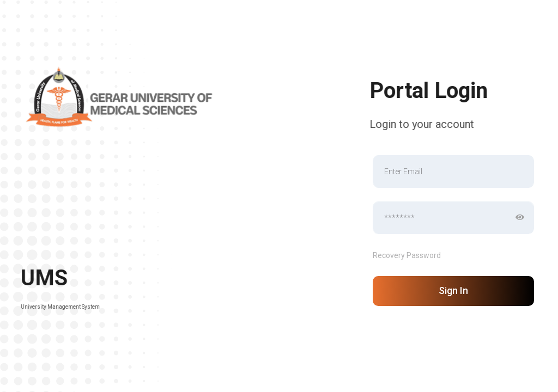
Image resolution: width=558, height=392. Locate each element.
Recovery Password (407, 255)
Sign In (453, 290)
